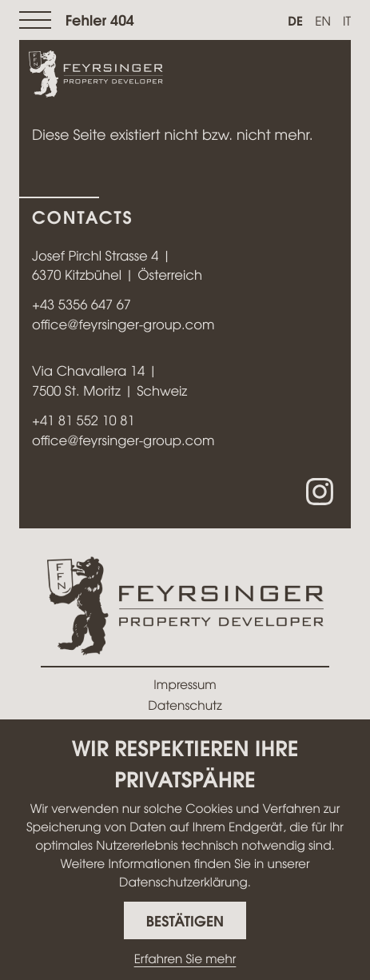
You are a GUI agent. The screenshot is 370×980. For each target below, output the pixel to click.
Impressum (185, 684)
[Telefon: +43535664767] (82, 305)
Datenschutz (185, 705)
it (347, 20)
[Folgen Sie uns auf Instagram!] (320, 492)
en (323, 20)
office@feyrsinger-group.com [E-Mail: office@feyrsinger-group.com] (123, 325)
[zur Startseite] (96, 75)
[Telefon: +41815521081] (84, 421)
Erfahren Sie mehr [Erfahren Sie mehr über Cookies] (185, 958)
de (295, 20)
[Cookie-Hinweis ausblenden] (185, 920)
